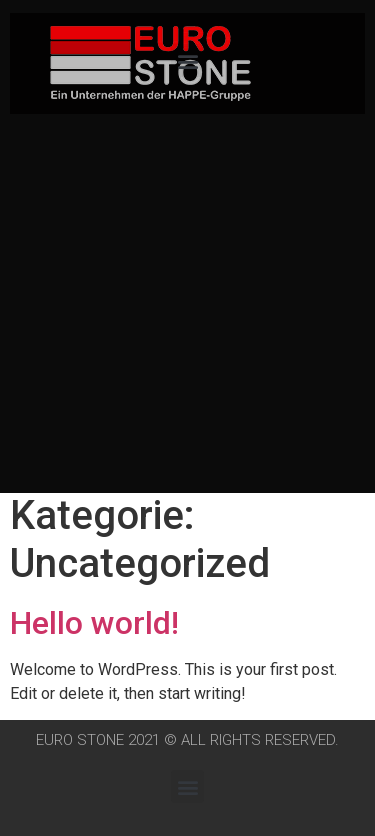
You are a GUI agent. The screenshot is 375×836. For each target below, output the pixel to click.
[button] (187, 60)
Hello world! (94, 623)
